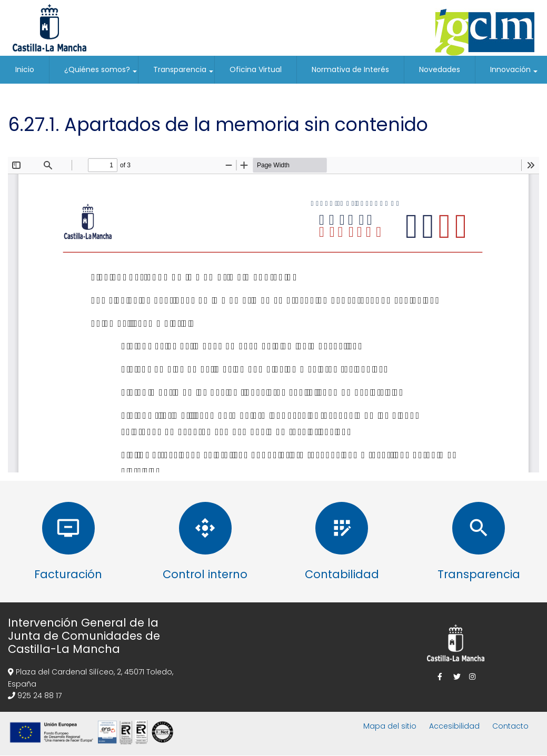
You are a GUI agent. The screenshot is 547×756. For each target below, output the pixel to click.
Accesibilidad (454, 726)
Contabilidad (342, 574)
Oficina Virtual (256, 69)
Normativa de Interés (350, 69)
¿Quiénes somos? (101, 74)
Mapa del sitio (390, 726)
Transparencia (184, 74)
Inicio (25, 69)
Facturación (68, 574)
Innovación (514, 74)
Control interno (205, 574)
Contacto (510, 726)
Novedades (440, 69)
